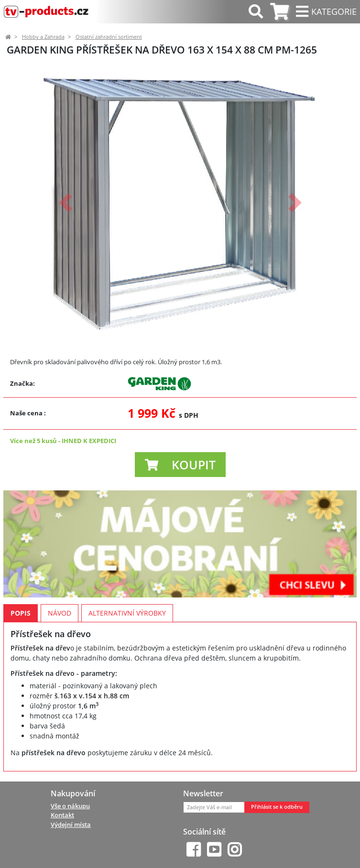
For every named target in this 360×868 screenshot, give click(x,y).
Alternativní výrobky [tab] (127, 613)
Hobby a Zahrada (43, 37)
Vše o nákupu (70, 806)
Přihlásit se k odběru (277, 807)
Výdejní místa (71, 825)
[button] (65, 203)
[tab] (279, 12)
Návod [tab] (60, 613)
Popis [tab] (21, 613)
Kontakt (62, 815)
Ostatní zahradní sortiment (109, 37)
